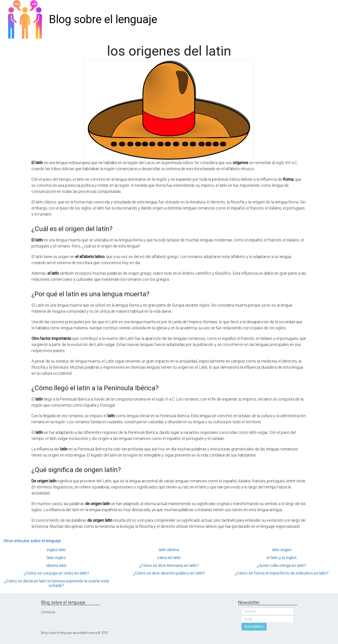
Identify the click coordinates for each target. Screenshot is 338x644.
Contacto (48, 612)
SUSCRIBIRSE (254, 627)
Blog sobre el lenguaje (103, 19)
